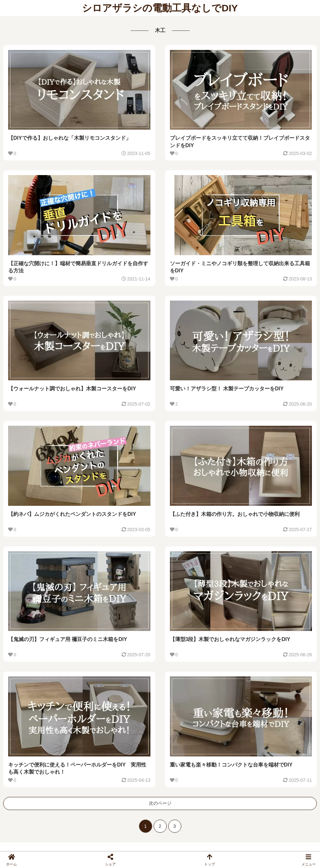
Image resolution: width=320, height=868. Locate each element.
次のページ (160, 803)
